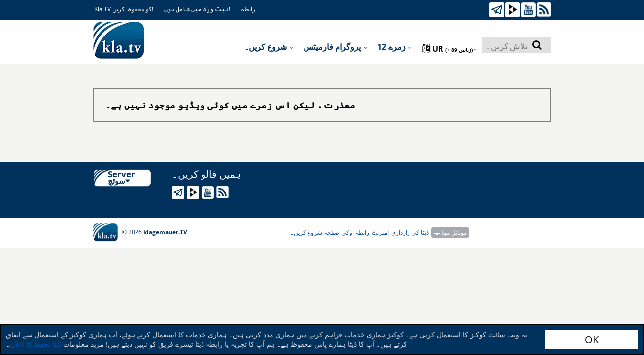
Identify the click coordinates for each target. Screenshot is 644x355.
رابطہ (248, 9)
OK (592, 339)
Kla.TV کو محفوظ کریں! (124, 9)
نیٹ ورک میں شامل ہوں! (197, 9)
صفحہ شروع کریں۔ (315, 232)
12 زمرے (395, 47)
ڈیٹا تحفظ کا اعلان (35, 344)
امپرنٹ (380, 232)
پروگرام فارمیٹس (336, 47)
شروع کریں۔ (269, 47)
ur (450, 49)
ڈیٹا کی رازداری (410, 232)
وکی (347, 232)
